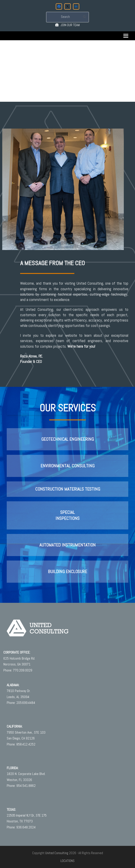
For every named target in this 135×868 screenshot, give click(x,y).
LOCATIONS (67, 861)
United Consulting (57, 853)
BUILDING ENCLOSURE (67, 572)
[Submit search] (85, 17)
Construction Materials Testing (68, 489)
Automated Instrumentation (67, 545)
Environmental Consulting (67, 466)
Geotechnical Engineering (67, 439)
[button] (126, 36)
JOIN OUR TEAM (70, 25)
